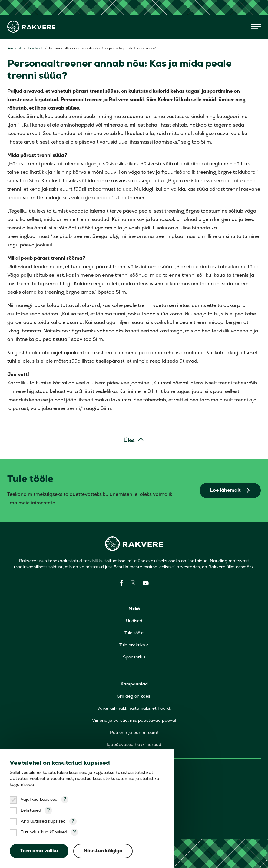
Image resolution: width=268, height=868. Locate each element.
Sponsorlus (134, 657)
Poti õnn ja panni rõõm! (134, 733)
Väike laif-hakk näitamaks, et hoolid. (134, 709)
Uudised (134, 621)
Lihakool (35, 48)
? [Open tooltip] (65, 800)
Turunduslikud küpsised (44, 832)
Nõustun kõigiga (103, 851)
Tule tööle (134, 633)
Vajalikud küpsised (39, 800)
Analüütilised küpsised (43, 822)
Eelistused (31, 811)
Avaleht (14, 48)
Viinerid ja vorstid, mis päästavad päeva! (134, 721)
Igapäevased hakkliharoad (134, 745)
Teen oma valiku (39, 851)
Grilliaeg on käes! (134, 696)
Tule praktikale (134, 645)
